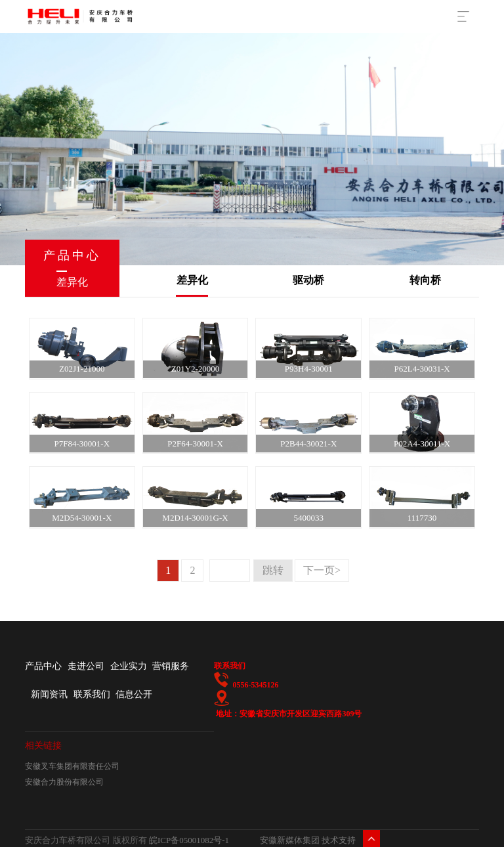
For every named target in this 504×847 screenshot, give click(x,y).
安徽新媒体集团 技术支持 (308, 840)
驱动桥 (308, 280)
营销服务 (171, 666)
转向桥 (425, 280)
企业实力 (129, 666)
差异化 (192, 280)
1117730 (422, 518)
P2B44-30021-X (308, 444)
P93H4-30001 (309, 369)
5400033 (309, 518)
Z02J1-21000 (82, 369)
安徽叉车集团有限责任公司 (72, 766)
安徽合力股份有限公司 (64, 782)
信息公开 (134, 694)
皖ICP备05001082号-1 (189, 840)
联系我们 (92, 694)
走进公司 (86, 666)
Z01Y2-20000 (196, 369)
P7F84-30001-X (82, 444)
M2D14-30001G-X (195, 518)
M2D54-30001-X (82, 518)
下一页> (322, 570)
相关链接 (43, 746)
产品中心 (43, 666)
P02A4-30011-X (422, 444)
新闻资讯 (49, 694)
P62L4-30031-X (422, 369)
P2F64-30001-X (195, 444)
